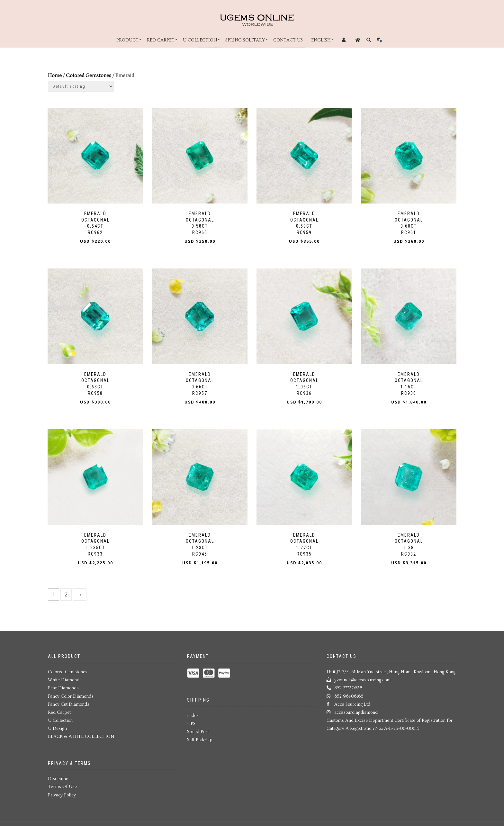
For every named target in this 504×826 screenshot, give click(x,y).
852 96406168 (349, 694)
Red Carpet (161, 40)
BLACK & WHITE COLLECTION (81, 734)
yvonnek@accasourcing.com (362, 677)
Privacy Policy (62, 792)
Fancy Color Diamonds (71, 694)
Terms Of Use (62, 784)
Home (55, 76)
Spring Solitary (245, 40)
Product (127, 40)
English (321, 40)
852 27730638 (348, 685)
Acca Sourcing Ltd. (353, 702)
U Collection (200, 40)
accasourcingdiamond (356, 710)
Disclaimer (59, 776)
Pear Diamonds (63, 685)
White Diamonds (65, 677)
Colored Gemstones (89, 76)
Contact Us (288, 40)
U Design (57, 726)
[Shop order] (81, 86)
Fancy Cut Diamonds (69, 702)
